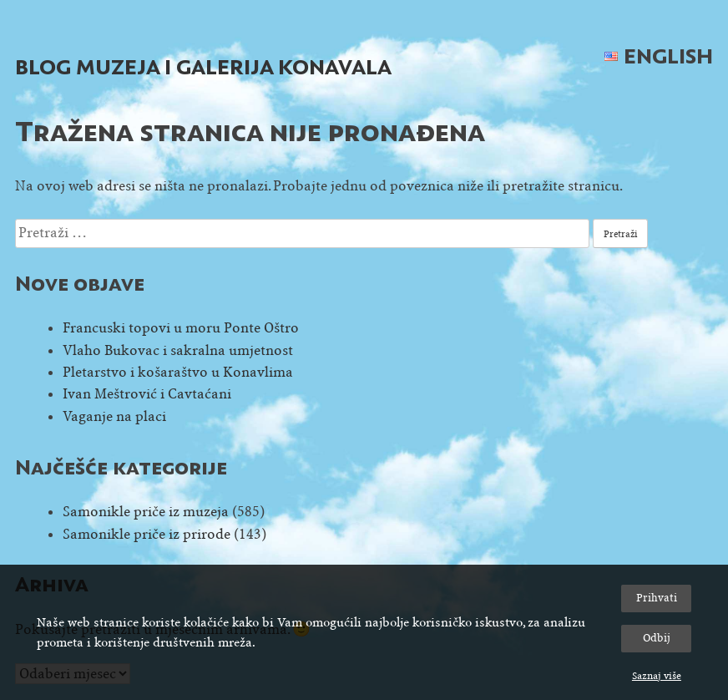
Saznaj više (657, 676)
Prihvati (657, 598)
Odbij (657, 638)
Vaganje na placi (114, 416)
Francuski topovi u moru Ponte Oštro (181, 328)
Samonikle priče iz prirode (147, 534)
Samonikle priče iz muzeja (146, 512)
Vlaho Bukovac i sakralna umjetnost (178, 350)
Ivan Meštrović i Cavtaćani (147, 394)
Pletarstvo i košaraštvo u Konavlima (178, 372)
